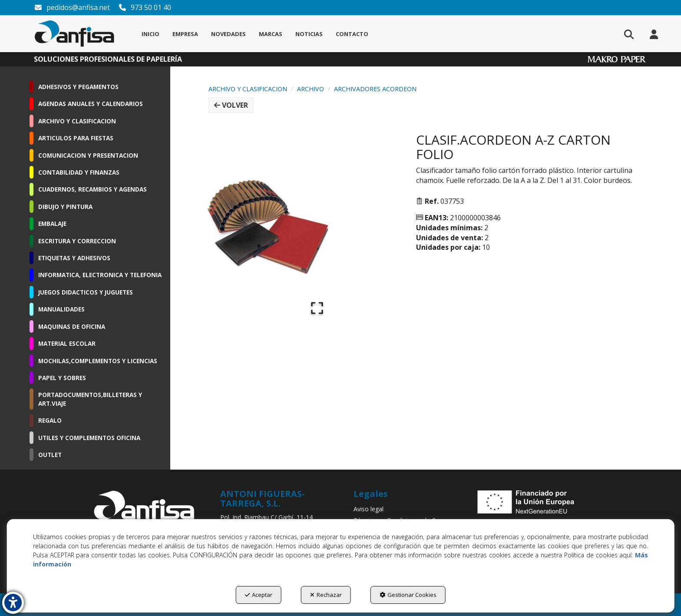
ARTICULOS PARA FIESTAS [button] (76, 138)
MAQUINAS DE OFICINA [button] (72, 326)
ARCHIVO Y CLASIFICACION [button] (77, 121)
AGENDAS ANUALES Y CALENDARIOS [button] (91, 104)
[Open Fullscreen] (317, 308)
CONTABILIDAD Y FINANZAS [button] (79, 172)
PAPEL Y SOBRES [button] (62, 378)
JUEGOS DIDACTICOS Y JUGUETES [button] (86, 292)
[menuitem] (150, 34)
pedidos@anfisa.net (72, 7)
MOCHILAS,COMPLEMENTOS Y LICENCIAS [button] (98, 361)
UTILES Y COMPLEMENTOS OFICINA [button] (89, 438)
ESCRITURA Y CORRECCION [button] (77, 241)
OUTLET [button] (50, 455)
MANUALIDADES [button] (61, 309)
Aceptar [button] (259, 595)
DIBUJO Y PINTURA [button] (65, 207)
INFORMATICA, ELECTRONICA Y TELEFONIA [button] (100, 275)
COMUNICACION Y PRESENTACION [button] (88, 155)
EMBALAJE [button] (52, 224)
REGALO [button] (50, 420)
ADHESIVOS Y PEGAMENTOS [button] (78, 87)
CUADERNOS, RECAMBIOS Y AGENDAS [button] (93, 189)
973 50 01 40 (145, 7)
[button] (74, 34)
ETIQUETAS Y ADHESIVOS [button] (74, 258)
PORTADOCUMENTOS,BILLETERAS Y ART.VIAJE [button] (90, 399)
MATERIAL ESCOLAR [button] (67, 343)
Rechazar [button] (326, 595)
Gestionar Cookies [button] (408, 595)
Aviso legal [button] (369, 509)
